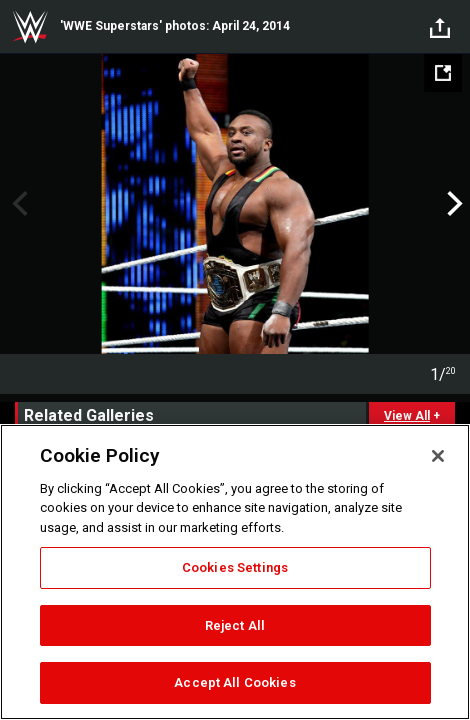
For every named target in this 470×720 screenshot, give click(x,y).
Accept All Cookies (234, 682)
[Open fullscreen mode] (443, 73)
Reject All (235, 625)
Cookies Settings (235, 567)
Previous (17, 204)
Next (452, 204)
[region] (235, 572)
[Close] (438, 456)
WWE (30, 27)
